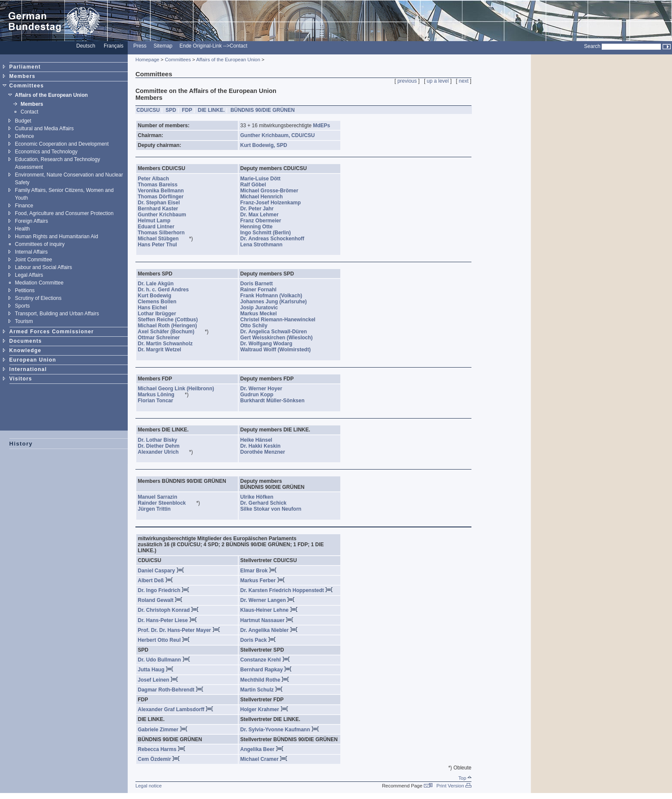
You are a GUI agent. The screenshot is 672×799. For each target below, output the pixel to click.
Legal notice (148, 786)
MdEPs (321, 126)
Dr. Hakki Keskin (265, 446)
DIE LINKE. (211, 110)
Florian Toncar (160, 401)
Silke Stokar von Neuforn (276, 509)
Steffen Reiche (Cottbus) (172, 320)
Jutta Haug (156, 670)
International (28, 369)
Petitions (25, 290)
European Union (33, 360)
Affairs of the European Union (51, 95)
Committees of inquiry (40, 244)
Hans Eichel (157, 308)
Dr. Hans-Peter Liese (167, 620)
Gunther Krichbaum (167, 215)
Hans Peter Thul (162, 245)
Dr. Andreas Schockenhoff (277, 239)
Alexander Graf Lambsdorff (176, 709)
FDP (187, 110)
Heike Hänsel (261, 440)
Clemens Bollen (162, 302)
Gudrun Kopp (261, 395)
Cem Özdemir (159, 759)
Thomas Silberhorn (166, 233)
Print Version (454, 786)
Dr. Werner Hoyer (266, 389)
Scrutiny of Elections (38, 298)
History (21, 444)
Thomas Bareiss (162, 185)
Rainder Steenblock (166, 503)
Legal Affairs (29, 275)
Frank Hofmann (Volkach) (276, 296)
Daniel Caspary (161, 571)
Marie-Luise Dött (265, 179)
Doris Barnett (261, 284)
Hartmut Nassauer (267, 620)
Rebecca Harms (162, 749)
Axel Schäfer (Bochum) (171, 332)
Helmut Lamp (159, 221)
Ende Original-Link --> (205, 46)
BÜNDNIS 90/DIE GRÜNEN (263, 110)
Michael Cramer (264, 759)
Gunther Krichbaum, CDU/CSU (279, 135)
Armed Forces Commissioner (52, 332)
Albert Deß (155, 581)
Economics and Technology (46, 152)
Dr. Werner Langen (268, 600)
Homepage (147, 60)
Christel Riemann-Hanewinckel (282, 320)
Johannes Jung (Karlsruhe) (278, 302)
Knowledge (25, 350)
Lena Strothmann (266, 245)
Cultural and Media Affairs (44, 129)
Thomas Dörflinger (165, 197)
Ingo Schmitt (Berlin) (270, 233)
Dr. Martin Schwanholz (170, 344)
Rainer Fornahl (263, 290)
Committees (27, 86)
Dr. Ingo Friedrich (164, 590)
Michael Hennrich (266, 197)
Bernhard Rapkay (266, 670)
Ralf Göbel (258, 185)
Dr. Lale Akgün (160, 284)
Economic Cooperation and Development (62, 144)
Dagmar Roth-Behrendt (171, 690)
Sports (22, 306)
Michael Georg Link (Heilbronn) (181, 389)
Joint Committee (34, 260)
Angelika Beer (262, 749)
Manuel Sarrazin (162, 497)
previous (407, 81)
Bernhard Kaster (163, 209)
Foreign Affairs (31, 221)
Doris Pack (258, 640)
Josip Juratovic (264, 308)
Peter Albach (158, 179)
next (464, 81)
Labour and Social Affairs (43, 267)
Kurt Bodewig (159, 296)
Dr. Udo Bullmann (164, 660)
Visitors (21, 379)
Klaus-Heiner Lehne (269, 610)
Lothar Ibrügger (162, 314)
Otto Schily (258, 326)
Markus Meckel (263, 314)
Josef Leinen (158, 680)
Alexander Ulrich (163, 452)
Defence (25, 136)
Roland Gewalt (160, 600)
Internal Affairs (31, 252)
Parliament (25, 67)
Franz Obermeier (265, 221)
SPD (171, 110)
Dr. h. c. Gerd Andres (168, 290)
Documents (26, 341)
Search (592, 46)
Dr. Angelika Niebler (269, 630)
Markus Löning (161, 395)
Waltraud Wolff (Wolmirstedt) (280, 350)
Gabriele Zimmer (163, 730)
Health (22, 229)
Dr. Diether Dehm (163, 446)
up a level (438, 81)
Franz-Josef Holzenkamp (275, 203)
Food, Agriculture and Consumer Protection (64, 213)
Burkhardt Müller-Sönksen (277, 401)
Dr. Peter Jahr (262, 209)
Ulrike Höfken (261, 497)
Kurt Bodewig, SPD (265, 145)
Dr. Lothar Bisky (162, 440)
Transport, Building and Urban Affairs (57, 314)
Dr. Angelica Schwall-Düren (278, 332)
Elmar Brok (258, 571)
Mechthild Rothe (265, 680)
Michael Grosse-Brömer (274, 191)
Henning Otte (261, 227)
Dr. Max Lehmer (264, 215)
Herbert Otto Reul (164, 640)
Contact (238, 46)
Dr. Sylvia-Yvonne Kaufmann (280, 730)
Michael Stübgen (163, 239)
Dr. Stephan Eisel (163, 203)
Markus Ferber (262, 581)
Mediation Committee (39, 283)
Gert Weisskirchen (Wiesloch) (281, 338)
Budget (23, 121)
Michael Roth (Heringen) (172, 326)
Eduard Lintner (161, 227)
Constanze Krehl (265, 660)
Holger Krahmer (264, 709)
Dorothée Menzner (267, 452)
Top (465, 778)
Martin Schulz (261, 690)
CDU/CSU (148, 110)
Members (22, 76)
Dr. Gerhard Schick (268, 503)
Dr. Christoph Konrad (168, 610)
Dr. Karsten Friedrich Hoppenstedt (287, 590)
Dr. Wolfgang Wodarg (271, 344)
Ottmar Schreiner (163, 338)
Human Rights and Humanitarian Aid (57, 236)
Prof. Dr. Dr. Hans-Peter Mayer (179, 630)
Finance (24, 206)
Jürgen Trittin (159, 509)
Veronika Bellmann (165, 191)
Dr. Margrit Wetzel (164, 350)
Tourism (24, 321)
